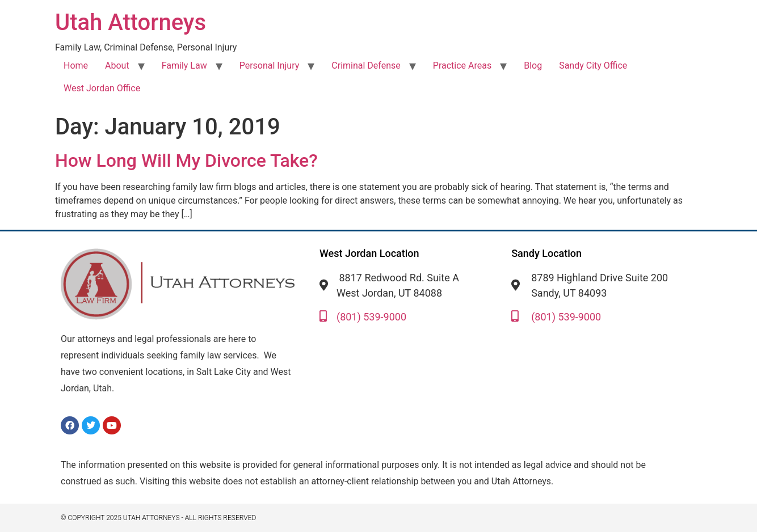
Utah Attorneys (131, 22)
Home (76, 66)
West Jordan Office (102, 88)
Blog (533, 66)
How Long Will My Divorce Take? (186, 161)
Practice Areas (462, 66)
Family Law (184, 66)
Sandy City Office (593, 66)
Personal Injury (270, 66)
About (117, 66)
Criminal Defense (366, 66)
